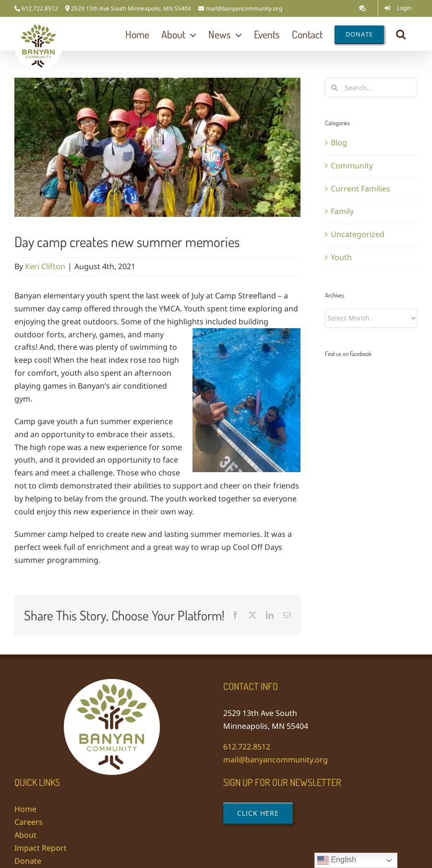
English (337, 860)
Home (25, 809)
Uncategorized (358, 234)
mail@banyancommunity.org (244, 8)
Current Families (360, 189)
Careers (29, 822)
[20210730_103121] (157, 147)
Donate (28, 861)
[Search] (335, 87)
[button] (401, 34)
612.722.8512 (247, 747)
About (25, 835)
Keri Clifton (45, 266)
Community (352, 166)
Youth (341, 257)
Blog (339, 143)
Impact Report (41, 848)
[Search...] (371, 87)
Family (342, 211)
